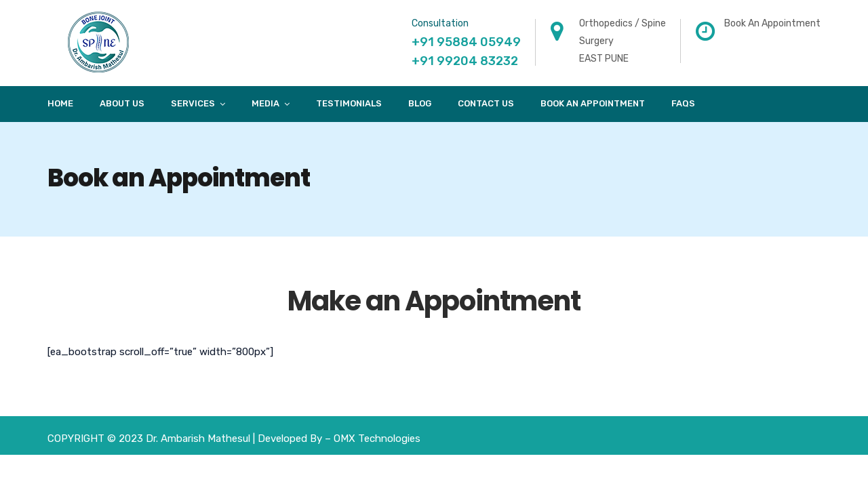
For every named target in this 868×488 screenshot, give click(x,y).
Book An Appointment (593, 103)
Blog (420, 103)
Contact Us (486, 103)
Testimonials (349, 103)
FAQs (683, 103)
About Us (122, 103)
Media (265, 103)
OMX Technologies (377, 439)
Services (193, 103)
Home (60, 103)
